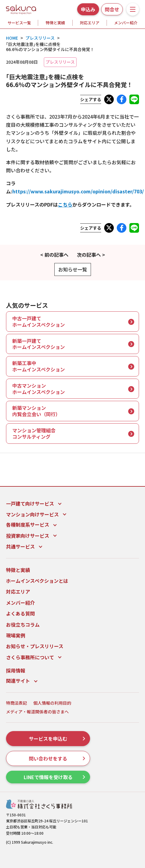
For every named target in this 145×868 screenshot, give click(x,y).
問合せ (112, 9)
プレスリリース (60, 62)
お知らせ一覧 (73, 269)
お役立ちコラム (23, 625)
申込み (88, 9)
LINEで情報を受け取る (55, 777)
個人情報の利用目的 (52, 703)
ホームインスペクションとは (37, 581)
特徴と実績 (55, 23)
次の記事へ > (91, 255)
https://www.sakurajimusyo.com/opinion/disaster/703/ (78, 191)
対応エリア (90, 23)
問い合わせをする (57, 758)
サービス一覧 (19, 23)
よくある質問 (20, 613)
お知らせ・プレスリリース (35, 646)
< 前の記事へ (54, 255)
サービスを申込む (57, 739)
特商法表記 (17, 703)
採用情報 (16, 670)
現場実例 (16, 635)
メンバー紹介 (126, 23)
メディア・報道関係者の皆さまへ (37, 712)
